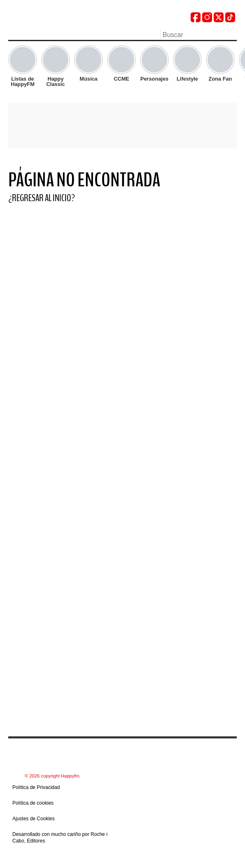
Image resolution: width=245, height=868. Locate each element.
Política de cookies (33, 803)
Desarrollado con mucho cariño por (60, 838)
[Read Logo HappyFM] (54, 19)
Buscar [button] (232, 34)
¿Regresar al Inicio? (42, 198)
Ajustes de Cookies (34, 819)
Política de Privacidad (36, 787)
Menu (12, 36)
